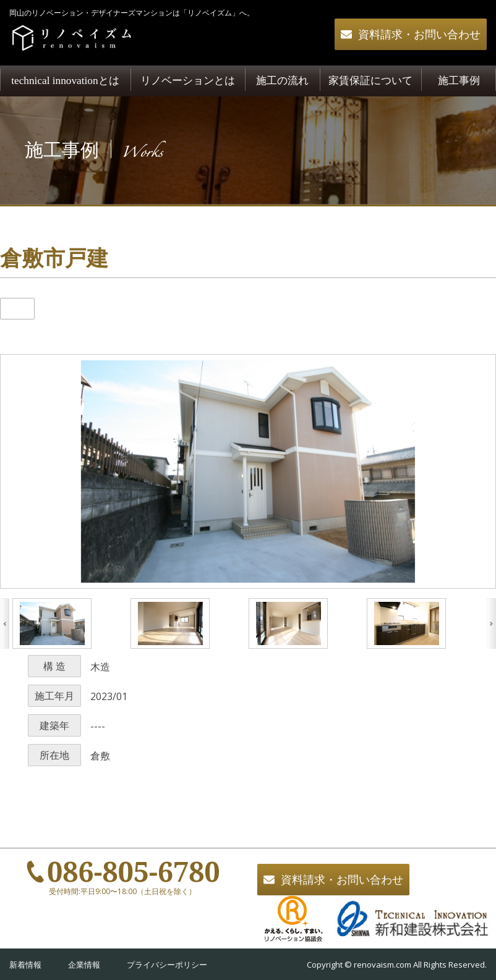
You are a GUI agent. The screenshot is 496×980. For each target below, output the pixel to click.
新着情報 (25, 965)
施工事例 (459, 81)
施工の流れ (282, 81)
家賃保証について (370, 81)
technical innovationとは (65, 81)
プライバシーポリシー (167, 965)
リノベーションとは (188, 81)
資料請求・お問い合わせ (419, 35)
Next (491, 623)
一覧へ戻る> (248, 840)
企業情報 (84, 965)
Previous (5, 623)
